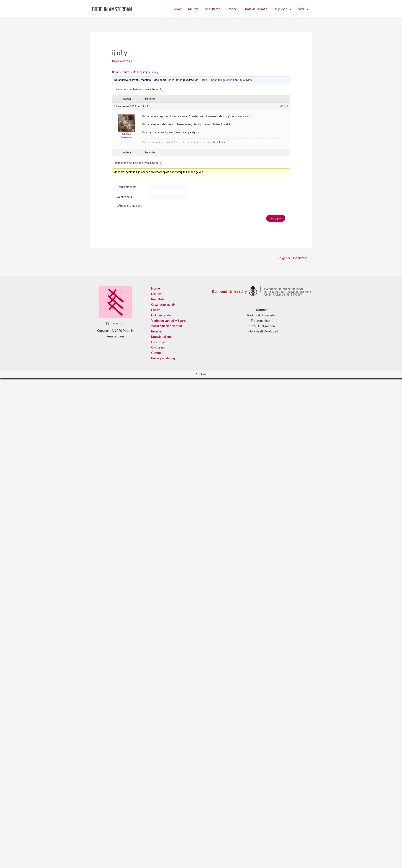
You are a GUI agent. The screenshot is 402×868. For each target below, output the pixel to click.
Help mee (283, 9)
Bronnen (233, 9)
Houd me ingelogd (131, 206)
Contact (157, 353)
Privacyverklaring (163, 358)
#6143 (284, 106)
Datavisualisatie (256, 9)
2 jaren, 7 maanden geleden (216, 80)
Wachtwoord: (125, 197)
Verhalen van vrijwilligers (168, 321)
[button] (289, 9)
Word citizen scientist (167, 326)
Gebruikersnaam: (127, 187)
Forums (126, 72)
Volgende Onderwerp (294, 258)
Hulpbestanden (162, 315)
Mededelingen (141, 72)
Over (303, 9)
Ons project (159, 342)
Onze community (163, 305)
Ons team (158, 347)
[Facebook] (115, 323)
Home (177, 9)
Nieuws (193, 9)
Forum (156, 310)
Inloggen (276, 218)
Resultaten (213, 9)
